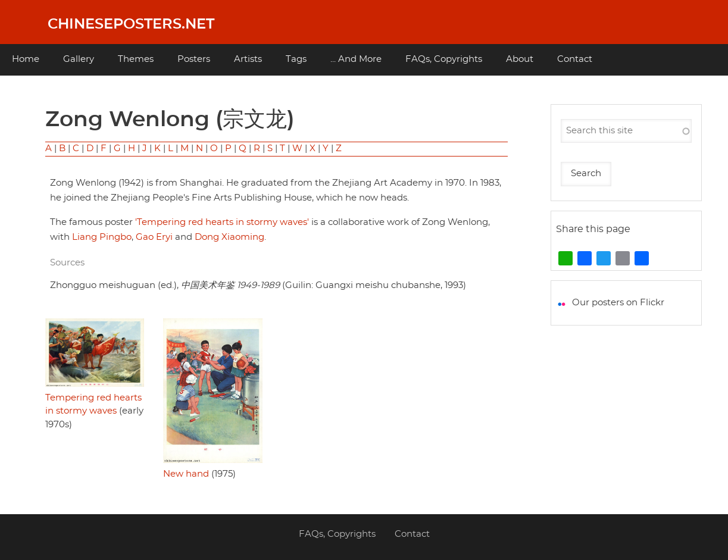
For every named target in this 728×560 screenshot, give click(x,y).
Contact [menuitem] (575, 59)
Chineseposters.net (131, 24)
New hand (186, 474)
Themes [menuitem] (136, 59)
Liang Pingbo (102, 237)
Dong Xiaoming (229, 237)
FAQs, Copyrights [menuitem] (444, 59)
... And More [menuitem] (356, 59)
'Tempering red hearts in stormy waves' (222, 222)
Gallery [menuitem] (79, 59)
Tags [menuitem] (296, 59)
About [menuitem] (520, 59)
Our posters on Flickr (618, 303)
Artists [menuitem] (248, 59)
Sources (67, 263)
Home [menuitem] (26, 59)
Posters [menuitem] (194, 59)
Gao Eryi (154, 237)
